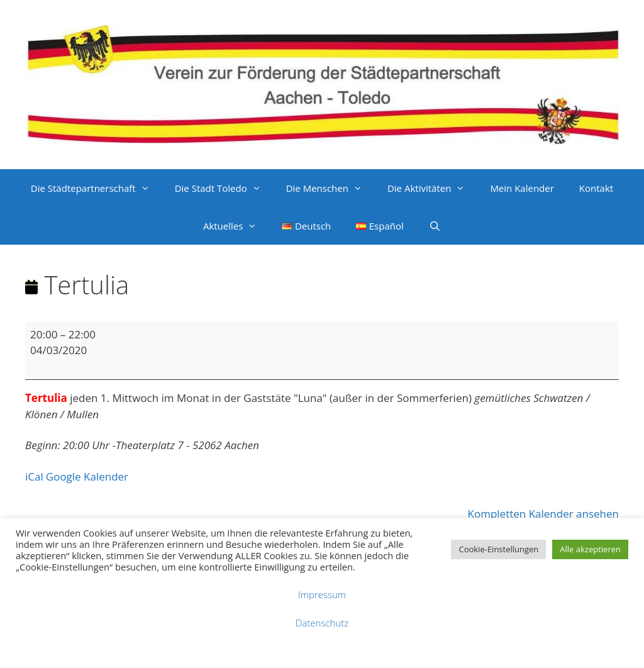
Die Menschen (330, 188)
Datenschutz (322, 623)
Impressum (322, 594)
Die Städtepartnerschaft (97, 188)
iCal (34, 476)
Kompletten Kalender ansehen (543, 514)
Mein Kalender (522, 188)
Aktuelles (236, 226)
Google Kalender (87, 476)
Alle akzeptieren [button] (590, 549)
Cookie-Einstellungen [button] (498, 549)
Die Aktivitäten (432, 188)
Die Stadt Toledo (224, 188)
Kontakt (596, 188)
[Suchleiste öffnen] (435, 226)
